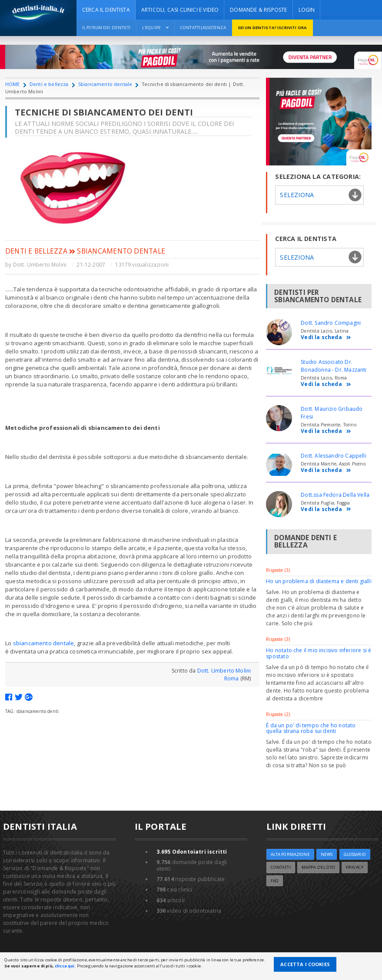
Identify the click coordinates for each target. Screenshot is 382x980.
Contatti (281, 867)
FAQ (275, 881)
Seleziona (297, 195)
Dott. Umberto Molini (40, 265)
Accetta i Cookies (305, 964)
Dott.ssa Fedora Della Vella (335, 495)
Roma (232, 678)
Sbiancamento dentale (105, 84)
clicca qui (65, 966)
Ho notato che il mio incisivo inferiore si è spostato (319, 653)
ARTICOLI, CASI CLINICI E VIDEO (180, 10)
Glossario (355, 854)
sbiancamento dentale (44, 643)
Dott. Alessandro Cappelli (334, 456)
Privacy (355, 867)
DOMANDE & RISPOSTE (258, 10)
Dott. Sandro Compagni (331, 323)
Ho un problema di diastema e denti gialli (319, 581)
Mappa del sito (318, 867)
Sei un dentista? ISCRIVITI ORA (272, 28)
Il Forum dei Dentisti (106, 28)
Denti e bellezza (49, 84)
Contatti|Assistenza (203, 28)
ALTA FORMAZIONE (290, 854)
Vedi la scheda (326, 338)
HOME (13, 84)
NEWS (327, 854)
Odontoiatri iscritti (192, 852)
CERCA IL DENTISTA (106, 10)
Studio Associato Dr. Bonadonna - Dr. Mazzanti (334, 366)
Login (307, 10)
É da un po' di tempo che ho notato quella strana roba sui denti (311, 728)
